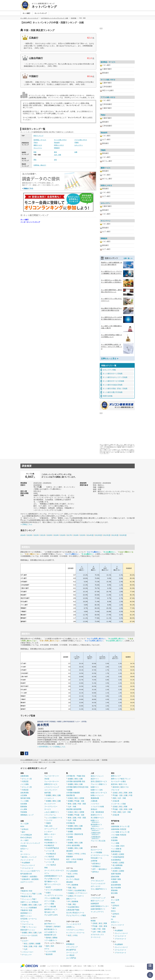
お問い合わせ (78, 966)
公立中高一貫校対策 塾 (75, 834)
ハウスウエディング (98, 898)
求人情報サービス (97, 818)
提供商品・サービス (40, 140)
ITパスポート (79, 896)
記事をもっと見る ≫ (110, 359)
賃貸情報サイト (26, 913)
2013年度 (98, 535)
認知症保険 (115, 877)
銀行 (24, 832)
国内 (48, 946)
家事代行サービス (51, 784)
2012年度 (107, 535)
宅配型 (48, 823)
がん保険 (24, 809)
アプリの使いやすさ (81, 140)
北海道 (70, 798)
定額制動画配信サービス (53, 876)
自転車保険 (24, 793)
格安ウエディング (97, 901)
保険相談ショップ (27, 815)
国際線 (55, 938)
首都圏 (24, 905)
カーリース (48, 837)
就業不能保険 (116, 874)
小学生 (83, 854)
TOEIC (70, 890)
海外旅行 (57, 927)
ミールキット (49, 798)
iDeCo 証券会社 (26, 837)
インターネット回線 (118, 804)
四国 (114, 798)
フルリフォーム (28, 924)
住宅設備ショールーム (29, 919)
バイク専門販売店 (52, 859)
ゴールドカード (28, 868)
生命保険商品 (116, 860)
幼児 (70, 874)
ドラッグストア (72, 947)
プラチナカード (120, 939)
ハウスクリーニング (52, 787)
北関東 (31, 944)
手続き (36, 143)
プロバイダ (115, 790)
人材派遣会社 (96, 838)
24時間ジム (70, 927)
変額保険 (114, 890)
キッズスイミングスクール (75, 933)
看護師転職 (95, 798)
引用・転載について (90, 966)
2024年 (23, 535)
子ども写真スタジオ (52, 879)
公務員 (70, 896)
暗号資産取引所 (26, 874)
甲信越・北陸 (79, 801)
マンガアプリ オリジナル (54, 895)
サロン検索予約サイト (99, 889)
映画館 (93, 921)
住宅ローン (24, 849)
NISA (22, 826)
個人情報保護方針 (66, 966)
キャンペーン (38, 148)
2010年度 (123, 535)
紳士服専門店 (71, 950)
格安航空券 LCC (50, 935)
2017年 (69, 535)
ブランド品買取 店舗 (52, 898)
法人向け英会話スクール (75, 913)
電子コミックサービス (52, 884)
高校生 (70, 854)
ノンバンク (33, 857)
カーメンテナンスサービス (54, 870)
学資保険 (24, 812)
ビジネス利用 (51, 951)
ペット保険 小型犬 (118, 846)
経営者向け (96, 864)
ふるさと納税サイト (52, 812)
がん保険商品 (116, 868)
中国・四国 (38, 946)
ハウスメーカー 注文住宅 (29, 935)
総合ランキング (38, 136)
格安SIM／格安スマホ (119, 784)
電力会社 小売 (49, 912)
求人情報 (101, 966)
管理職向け (96, 866)
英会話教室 (70, 877)
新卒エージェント (97, 829)
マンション (26, 894)
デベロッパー (27, 955)
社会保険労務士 (80, 890)
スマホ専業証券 (26, 835)
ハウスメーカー (28, 952)
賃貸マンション (26, 916)
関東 (35, 152)
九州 (40, 905)
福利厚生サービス (51, 909)
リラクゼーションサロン (75, 930)
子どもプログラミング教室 (76, 915)
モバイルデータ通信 (118, 781)
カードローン (25, 854)
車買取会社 (48, 840)
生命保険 (24, 804)
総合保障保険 (116, 885)
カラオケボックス (97, 935)
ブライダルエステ (97, 881)
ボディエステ (96, 886)
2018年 (63, 535)
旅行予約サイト (50, 924)
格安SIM (116, 787)
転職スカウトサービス (99, 793)
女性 (55, 160)
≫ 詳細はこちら (26, 524)
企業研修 (94, 861)
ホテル (47, 949)
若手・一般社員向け (100, 869)
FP (69, 885)
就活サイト (95, 779)
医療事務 (75, 885)
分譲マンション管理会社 (29, 902)
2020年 (50, 535)
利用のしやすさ (59, 145)
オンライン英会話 (73, 879)
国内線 (48, 938)
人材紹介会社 (96, 833)
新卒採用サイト (96, 825)
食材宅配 (48, 793)
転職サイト (95, 787)
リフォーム (24, 921)
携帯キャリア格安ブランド (121, 779)
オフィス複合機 (50, 907)
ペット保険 (24, 801)
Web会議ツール (97, 858)
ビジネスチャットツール (100, 855)
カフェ (47, 873)
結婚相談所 (95, 903)
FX (21, 851)
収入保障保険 (118, 865)
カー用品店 (70, 955)
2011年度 (115, 535)
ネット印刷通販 (96, 852)
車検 (46, 868)
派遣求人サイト (96, 815)
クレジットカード (27, 860)
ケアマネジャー (82, 893)
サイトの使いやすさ (60, 140)
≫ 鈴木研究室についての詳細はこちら (51, 747)
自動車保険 (24, 776)
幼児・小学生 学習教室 (75, 859)
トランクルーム (50, 815)
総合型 (48, 887)
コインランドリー (51, 790)
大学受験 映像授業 (73, 793)
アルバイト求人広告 (98, 841)
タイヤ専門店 (71, 958)
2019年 (56, 535)
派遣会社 (94, 809)
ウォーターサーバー (52, 776)
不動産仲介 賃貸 (26, 910)
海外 (52, 946)
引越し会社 (48, 826)
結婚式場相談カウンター (100, 906)
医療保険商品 (116, 851)
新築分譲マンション (28, 930)
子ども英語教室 (72, 871)
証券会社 (25, 829)
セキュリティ (79, 145)
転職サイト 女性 (97, 790)
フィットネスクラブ (74, 924)
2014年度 (90, 535)
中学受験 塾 (71, 823)
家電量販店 (70, 944)
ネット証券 (24, 824)
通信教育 (70, 851)
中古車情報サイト (51, 843)
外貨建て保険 (116, 879)
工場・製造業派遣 (97, 812)
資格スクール (71, 899)
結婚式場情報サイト (98, 909)
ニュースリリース (53, 966)
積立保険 (114, 893)
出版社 (48, 893)
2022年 (36, 535)
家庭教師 (70, 857)
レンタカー (48, 832)
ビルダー (25, 941)
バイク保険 (24, 784)
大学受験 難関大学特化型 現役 (77, 787)
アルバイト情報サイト (99, 784)
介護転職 (94, 801)
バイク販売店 (49, 857)
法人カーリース (96, 850)
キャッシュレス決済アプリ (30, 871)
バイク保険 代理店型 (119, 835)
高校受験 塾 (71, 795)
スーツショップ (72, 953)
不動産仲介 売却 (26, 891)
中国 (131, 795)
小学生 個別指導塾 (73, 845)
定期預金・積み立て (40, 165)
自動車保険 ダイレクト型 (120, 826)
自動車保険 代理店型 (119, 829)
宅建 (70, 888)
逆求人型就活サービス (99, 781)
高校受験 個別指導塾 (74, 809)
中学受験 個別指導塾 (74, 829)
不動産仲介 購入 (26, 896)
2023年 (30, 535)
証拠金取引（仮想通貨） (31, 879)
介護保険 (114, 882)
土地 (40, 894)
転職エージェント (97, 795)
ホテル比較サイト (51, 932)
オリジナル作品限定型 (54, 890)
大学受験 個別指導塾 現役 (76, 781)
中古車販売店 (49, 845)
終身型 (115, 854)
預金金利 (57, 143)
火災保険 (24, 795)
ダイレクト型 (27, 779)
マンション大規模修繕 (29, 908)
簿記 (74, 888)
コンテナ (49, 820)
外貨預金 (24, 846)
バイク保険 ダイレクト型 (120, 832)
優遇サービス (38, 145)
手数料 (77, 143)
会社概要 (43, 966)
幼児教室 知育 (71, 862)
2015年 (83, 535)
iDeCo (113, 911)
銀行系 (24, 857)
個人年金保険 (116, 888)
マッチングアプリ (97, 912)
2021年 (43, 535)
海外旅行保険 (25, 798)
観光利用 (49, 954)
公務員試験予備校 (73, 910)
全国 (104, 932)
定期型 (122, 854)
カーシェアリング (51, 829)
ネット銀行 (24, 220)
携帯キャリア (116, 776)
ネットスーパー (50, 804)
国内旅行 (49, 927)
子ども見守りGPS (51, 915)
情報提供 (57, 148)
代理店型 (25, 781)
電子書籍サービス (51, 882)
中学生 (77, 854)
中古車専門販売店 (52, 848)
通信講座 (70, 882)
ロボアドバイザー (27, 882)
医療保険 (24, 807)
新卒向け (96, 872)
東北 (26, 944)
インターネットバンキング (30, 222)
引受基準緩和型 (118, 857)
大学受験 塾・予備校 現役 (76, 776)
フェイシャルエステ (98, 884)
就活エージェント (97, 776)
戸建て (34, 894)
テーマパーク (96, 937)
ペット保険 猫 (116, 849)
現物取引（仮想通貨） (30, 877)
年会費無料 (26, 863)
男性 (35, 160)
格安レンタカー (50, 834)
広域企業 (116, 801)
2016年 (76, 535)
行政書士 (71, 893)
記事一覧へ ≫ (128, 258)
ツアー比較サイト (51, 940)
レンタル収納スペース (54, 818)
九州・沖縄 (57, 155)
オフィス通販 (49, 904)
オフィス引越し (50, 901)
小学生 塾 (70, 840)
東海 (55, 152)
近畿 (76, 152)
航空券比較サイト (51, 929)
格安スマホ (125, 787)
